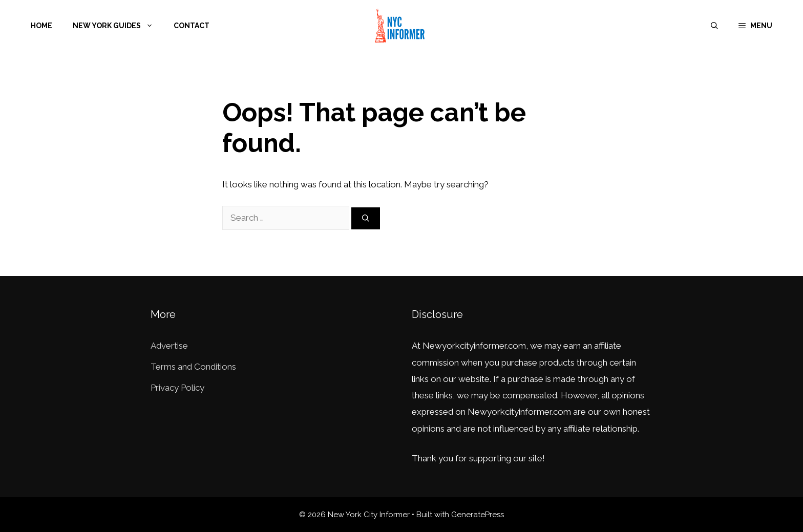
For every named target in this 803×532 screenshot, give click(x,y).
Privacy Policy (177, 388)
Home (41, 26)
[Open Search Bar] (714, 26)
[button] (755, 26)
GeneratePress (478, 515)
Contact (192, 26)
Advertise (169, 346)
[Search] (366, 218)
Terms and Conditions (193, 367)
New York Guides (118, 26)
